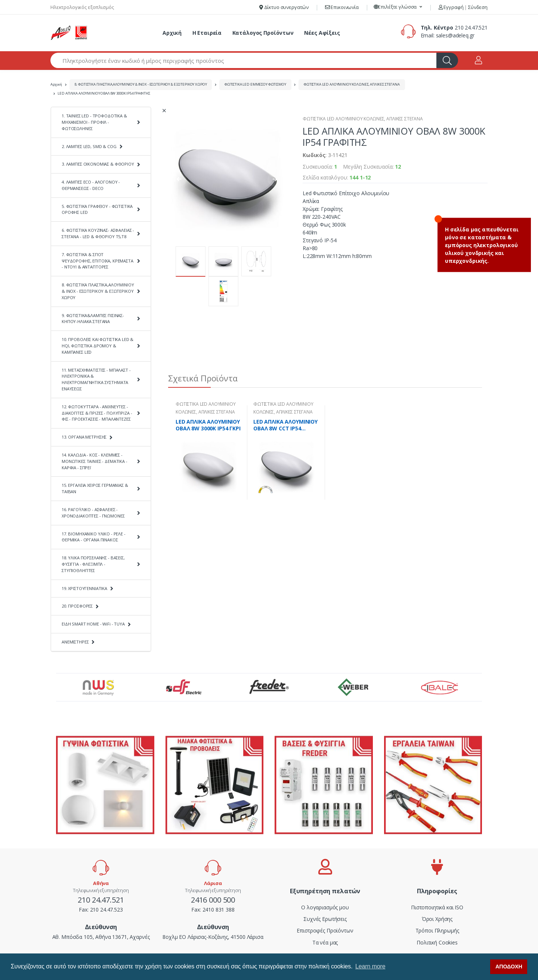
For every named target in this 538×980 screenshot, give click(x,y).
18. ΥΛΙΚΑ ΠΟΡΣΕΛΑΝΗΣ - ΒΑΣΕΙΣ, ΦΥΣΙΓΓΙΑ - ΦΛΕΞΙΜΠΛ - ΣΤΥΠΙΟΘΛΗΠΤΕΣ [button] (93, 564)
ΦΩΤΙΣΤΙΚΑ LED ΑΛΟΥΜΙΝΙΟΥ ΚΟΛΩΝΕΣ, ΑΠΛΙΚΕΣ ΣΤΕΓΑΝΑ (352, 84)
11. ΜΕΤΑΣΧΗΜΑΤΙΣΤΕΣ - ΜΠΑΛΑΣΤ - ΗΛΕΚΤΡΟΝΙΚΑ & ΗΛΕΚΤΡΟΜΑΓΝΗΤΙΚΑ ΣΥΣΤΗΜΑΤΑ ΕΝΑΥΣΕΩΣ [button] (96, 379)
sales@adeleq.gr (455, 35)
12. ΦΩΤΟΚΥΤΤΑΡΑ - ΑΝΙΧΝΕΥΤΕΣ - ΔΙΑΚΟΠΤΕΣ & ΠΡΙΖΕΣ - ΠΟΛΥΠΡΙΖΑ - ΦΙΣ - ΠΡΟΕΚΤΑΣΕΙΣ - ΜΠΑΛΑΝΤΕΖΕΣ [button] (97, 413)
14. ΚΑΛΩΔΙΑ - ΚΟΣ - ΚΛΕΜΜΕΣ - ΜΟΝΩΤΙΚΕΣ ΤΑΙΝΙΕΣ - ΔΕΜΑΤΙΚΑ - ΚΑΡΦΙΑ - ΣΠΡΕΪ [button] (95, 461)
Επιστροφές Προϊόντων (325, 930)
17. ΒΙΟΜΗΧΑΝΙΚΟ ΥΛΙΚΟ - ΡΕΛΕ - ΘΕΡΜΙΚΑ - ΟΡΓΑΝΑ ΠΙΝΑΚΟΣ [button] (94, 537)
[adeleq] (69, 33)
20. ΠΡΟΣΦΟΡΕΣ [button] (77, 606)
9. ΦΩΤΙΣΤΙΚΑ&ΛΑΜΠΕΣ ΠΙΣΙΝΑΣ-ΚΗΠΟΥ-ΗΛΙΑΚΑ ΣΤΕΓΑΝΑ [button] (93, 319)
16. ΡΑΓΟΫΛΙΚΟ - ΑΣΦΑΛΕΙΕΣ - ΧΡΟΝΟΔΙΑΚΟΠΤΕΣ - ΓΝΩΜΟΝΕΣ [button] (93, 513)
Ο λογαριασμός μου (325, 907)
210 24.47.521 (471, 27)
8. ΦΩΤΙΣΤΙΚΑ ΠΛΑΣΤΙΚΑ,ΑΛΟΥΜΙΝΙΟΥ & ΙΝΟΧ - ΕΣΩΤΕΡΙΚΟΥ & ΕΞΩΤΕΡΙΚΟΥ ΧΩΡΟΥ (141, 84)
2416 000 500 (213, 900)
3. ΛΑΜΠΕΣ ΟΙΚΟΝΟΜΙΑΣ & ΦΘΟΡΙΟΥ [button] (98, 164)
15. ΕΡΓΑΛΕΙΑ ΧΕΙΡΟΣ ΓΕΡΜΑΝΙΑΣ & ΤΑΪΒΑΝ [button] (95, 488)
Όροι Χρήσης (437, 919)
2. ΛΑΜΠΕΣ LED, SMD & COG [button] (89, 146)
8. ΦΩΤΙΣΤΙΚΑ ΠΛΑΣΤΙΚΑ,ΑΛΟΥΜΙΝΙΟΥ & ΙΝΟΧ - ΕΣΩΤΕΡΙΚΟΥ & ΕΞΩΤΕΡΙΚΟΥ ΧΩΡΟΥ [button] (98, 291)
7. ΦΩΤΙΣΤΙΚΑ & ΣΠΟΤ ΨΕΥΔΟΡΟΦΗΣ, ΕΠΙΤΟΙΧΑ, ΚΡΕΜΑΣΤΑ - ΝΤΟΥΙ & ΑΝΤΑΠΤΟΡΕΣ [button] (98, 261)
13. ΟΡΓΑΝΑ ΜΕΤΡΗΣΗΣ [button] (84, 437)
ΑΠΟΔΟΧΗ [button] (509, 967)
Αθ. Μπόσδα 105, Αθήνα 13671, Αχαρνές (101, 937)
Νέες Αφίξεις (322, 33)
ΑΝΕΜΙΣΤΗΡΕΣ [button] (75, 642)
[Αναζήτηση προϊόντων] (244, 60)
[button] (398, 7)
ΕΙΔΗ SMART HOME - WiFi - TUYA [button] (93, 624)
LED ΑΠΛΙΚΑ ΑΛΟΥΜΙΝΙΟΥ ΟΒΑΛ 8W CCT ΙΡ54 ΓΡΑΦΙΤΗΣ (285, 425)
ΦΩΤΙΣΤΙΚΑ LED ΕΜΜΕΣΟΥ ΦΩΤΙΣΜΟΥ (255, 84)
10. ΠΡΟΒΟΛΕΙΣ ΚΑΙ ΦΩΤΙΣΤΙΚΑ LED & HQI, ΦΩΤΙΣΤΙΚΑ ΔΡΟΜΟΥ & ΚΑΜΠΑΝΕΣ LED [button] (98, 346)
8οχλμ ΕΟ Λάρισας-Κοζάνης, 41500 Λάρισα (213, 937)
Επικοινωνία (342, 7)
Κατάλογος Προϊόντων (263, 33)
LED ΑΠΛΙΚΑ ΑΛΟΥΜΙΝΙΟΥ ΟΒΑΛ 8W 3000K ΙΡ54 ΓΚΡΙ (208, 425)
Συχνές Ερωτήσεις (325, 919)
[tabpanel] (208, 452)
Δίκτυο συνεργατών (284, 7)
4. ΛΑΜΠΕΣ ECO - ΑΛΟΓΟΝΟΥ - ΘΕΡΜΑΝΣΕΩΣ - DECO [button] (91, 185)
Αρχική (172, 33)
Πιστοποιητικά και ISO (437, 907)
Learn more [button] (370, 966)
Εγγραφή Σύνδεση (463, 7)
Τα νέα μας (325, 942)
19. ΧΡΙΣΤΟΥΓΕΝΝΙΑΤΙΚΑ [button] (84, 588)
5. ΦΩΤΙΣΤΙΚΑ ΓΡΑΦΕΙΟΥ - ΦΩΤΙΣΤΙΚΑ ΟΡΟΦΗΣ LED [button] (97, 209)
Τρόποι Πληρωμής (437, 930)
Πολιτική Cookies (437, 942)
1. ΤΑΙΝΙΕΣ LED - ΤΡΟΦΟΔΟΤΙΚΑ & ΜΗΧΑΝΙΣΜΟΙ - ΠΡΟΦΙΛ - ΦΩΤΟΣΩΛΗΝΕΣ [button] (94, 122)
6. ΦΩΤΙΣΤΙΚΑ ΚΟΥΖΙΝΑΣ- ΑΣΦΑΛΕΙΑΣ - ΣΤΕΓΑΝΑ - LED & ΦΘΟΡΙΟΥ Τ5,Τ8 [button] (98, 233)
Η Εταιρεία (207, 33)
